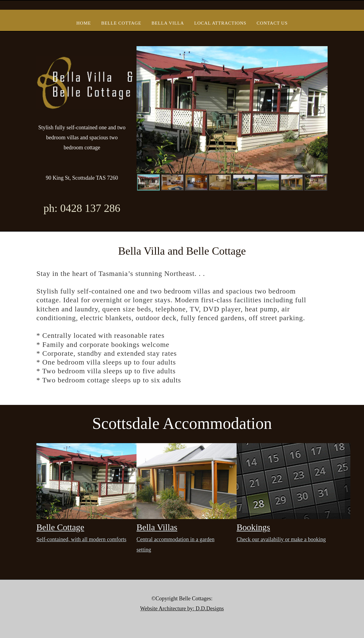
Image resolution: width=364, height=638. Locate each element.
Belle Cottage (121, 23)
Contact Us (272, 23)
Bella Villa (168, 23)
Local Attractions (220, 23)
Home (84, 23)
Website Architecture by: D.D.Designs (182, 609)
